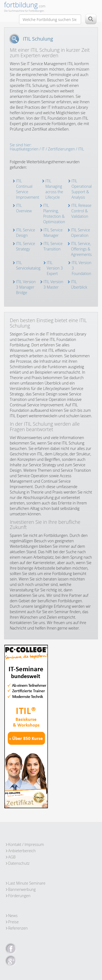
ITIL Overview (24, 208)
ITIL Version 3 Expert (55, 268)
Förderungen (19, 896)
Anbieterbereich (22, 851)
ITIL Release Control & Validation (81, 211)
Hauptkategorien (24, 149)
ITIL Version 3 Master (53, 284)
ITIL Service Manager (53, 233)
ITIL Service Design (26, 233)
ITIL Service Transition (53, 246)
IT (43, 149)
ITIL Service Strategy (26, 246)
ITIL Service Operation (81, 233)
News (13, 916)
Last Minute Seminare (27, 883)
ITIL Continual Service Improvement (28, 189)
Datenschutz (19, 863)
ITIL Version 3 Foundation (81, 268)
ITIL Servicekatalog (28, 265)
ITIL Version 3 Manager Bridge (26, 287)
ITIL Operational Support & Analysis (82, 189)
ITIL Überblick (79, 284)
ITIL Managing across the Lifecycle (54, 189)
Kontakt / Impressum (26, 844)
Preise (13, 922)
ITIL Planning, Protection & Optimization (54, 214)
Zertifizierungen (61, 149)
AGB (12, 857)
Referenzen (18, 928)
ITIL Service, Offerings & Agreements (81, 249)
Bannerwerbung (22, 889)
